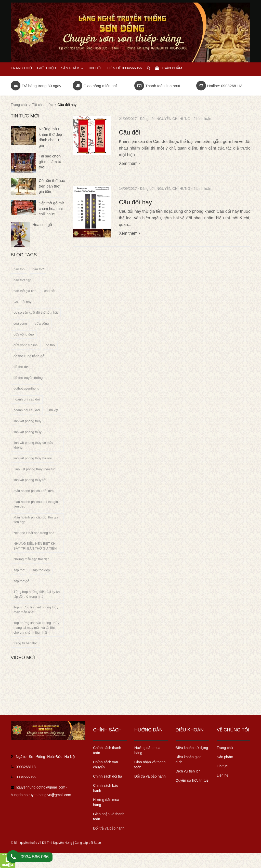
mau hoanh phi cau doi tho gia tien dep (36, 504)
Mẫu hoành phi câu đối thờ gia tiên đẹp (36, 520)
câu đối (50, 291)
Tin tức (95, 68)
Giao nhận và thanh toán (109, 817)
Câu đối (129, 132)
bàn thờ (38, 269)
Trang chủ (225, 748)
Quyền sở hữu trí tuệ (192, 780)
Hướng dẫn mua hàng (106, 802)
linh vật (53, 410)
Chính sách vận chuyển (106, 765)
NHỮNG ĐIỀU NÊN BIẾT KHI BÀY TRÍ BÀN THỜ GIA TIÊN (35, 546)
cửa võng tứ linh (26, 345)
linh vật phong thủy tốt (30, 480)
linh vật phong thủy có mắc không (33, 445)
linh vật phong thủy (28, 432)
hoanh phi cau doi (27, 399)
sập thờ (19, 570)
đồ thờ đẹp (22, 367)
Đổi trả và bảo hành (109, 828)
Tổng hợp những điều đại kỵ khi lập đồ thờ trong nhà (37, 594)
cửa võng (42, 323)
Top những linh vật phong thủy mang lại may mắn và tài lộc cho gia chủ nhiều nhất (36, 627)
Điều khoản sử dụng (192, 748)
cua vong (20, 323)
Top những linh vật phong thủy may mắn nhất (36, 610)
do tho (50, 345)
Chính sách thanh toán (107, 750)
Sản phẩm (72, 68)
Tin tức (222, 766)
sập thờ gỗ (21, 581)
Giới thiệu (46, 68)
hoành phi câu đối (27, 410)
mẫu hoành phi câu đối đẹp (34, 491)
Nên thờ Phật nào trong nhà (34, 533)
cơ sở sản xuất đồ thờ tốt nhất (36, 312)
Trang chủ (21, 68)
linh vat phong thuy (27, 421)
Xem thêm (129, 163)
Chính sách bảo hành (106, 788)
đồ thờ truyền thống (28, 378)
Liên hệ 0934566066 (125, 68)
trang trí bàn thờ (25, 643)
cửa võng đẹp (24, 334)
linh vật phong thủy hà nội (32, 458)
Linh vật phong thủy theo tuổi (35, 469)
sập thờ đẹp (41, 570)
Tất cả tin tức (42, 105)
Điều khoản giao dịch (189, 759)
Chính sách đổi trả (108, 776)
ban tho (19, 269)
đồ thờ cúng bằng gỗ (29, 356)
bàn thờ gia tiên (25, 291)
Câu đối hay (135, 202)
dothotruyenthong (26, 388)
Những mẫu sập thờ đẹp (31, 559)
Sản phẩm (225, 757)
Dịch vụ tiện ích (188, 771)
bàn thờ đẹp (22, 280)
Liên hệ (223, 775)
